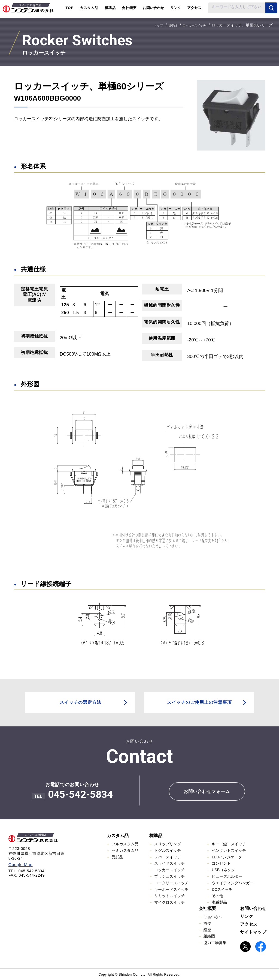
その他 (217, 895)
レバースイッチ (168, 856)
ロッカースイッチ (169, 870)
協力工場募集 (215, 942)
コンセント (221, 863)
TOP (70, 8)
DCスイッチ (222, 889)
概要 (207, 923)
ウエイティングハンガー (233, 882)
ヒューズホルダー (227, 876)
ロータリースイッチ (171, 882)
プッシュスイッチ (169, 876)
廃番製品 (219, 902)
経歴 (207, 929)
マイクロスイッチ (169, 902)
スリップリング (168, 843)
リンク (176, 8)
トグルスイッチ (168, 850)
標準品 (156, 835)
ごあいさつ (213, 916)
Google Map (20, 864)
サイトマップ (253, 932)
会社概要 (207, 908)
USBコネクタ (223, 870)
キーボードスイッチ (171, 889)
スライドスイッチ (169, 863)
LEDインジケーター (229, 856)
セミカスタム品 (125, 850)
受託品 (117, 856)
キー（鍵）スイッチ (229, 843)
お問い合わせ (153, 8)
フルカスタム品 (125, 843)
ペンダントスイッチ (229, 850)
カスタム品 (118, 835)
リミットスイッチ (169, 895)
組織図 (209, 936)
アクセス (194, 8)
